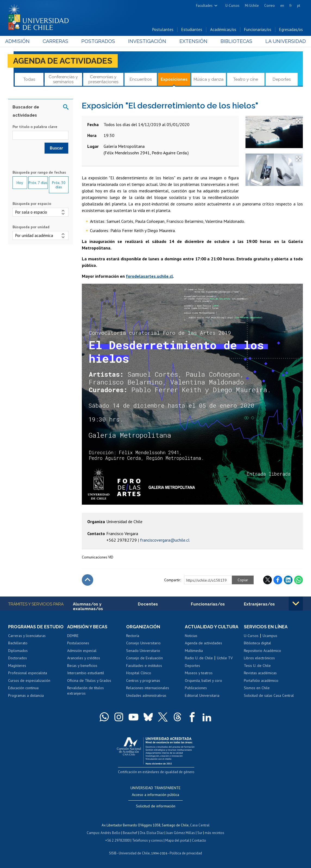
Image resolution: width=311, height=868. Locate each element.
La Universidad (283, 41)
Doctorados (18, 658)
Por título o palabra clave (35, 127)
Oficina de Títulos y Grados (89, 680)
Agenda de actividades (63, 61)
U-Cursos (232, 6)
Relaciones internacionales (148, 688)
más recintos (214, 833)
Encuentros (141, 79)
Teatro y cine (246, 79)
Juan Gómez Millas (181, 833)
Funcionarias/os (258, 29)
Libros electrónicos (259, 658)
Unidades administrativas (146, 695)
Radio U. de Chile (199, 658)
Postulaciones (78, 643)
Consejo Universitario (143, 643)
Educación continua (23, 688)
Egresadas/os (291, 29)
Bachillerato (18, 643)
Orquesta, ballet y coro (203, 680)
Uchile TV (225, 658)
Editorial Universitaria (202, 695)
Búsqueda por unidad (31, 227)
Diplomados (18, 651)
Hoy (20, 183)
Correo (270, 6)
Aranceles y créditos (84, 658)
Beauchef (130, 833)
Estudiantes (192, 29)
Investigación (147, 41)
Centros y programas (143, 680)
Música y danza (209, 79)
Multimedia (194, 651)
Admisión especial (82, 651)
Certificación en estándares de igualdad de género (156, 772)
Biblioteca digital (257, 643)
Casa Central (200, 825)
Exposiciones (174, 79)
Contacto (199, 840)
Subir (88, 580)
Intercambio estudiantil (86, 673)
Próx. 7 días (38, 183)
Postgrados (99, 41)
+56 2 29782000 (117, 840)
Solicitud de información (156, 806)
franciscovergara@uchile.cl (165, 540)
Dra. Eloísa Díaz (152, 833)
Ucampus (270, 636)
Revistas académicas (260, 673)
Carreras (58, 41)
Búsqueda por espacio (32, 204)
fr (291, 6)
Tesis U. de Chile (257, 666)
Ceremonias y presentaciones (103, 79)
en (282, 6)
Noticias (191, 636)
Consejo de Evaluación (144, 658)
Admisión (20, 41)
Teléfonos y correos (147, 840)
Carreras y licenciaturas (27, 636)
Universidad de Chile (134, 853)
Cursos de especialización (29, 680)
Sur (200, 833)
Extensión (192, 41)
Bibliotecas (234, 41)
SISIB (113, 853)
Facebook (278, 580)
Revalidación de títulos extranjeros (85, 691)
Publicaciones (196, 688)
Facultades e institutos (144, 666)
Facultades (204, 6)
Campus (93, 833)
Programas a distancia (26, 695)
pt (299, 6)
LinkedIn (288, 580)
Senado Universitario (143, 651)
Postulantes (163, 29)
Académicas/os (223, 29)
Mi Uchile (252, 6)
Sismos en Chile (257, 688)
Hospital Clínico (139, 673)
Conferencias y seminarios (63, 79)
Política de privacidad (186, 853)
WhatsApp (298, 580)
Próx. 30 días (59, 185)
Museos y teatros (199, 673)
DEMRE (73, 636)
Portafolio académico (261, 680)
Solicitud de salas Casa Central (269, 695)
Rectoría (133, 636)
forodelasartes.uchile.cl (149, 276)
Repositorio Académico (262, 651)
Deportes (282, 79)
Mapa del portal (177, 840)
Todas (29, 79)
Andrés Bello (111, 833)
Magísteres (17, 666)
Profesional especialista (28, 673)
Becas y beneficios (82, 666)
